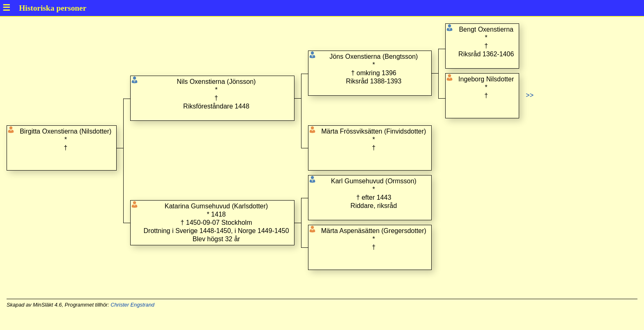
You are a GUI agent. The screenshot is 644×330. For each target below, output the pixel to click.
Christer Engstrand (132, 305)
